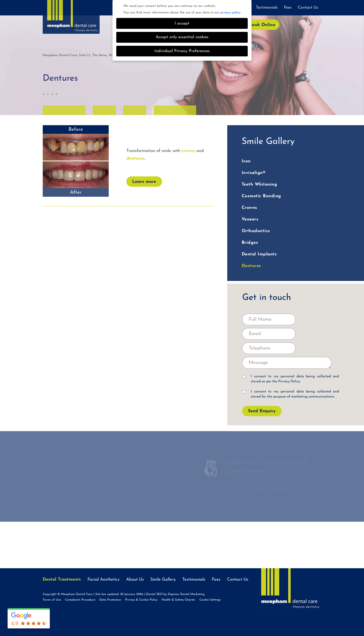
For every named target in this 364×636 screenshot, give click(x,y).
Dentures (251, 266)
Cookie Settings (210, 600)
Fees (288, 8)
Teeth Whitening (259, 184)
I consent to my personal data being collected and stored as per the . (291, 379)
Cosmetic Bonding (261, 196)
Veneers (250, 219)
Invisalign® (254, 173)
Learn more (144, 182)
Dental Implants (259, 254)
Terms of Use (52, 600)
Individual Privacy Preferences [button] (182, 51)
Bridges (250, 243)
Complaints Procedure (80, 600)
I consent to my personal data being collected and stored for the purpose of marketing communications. (291, 394)
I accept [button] (182, 24)
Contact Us (308, 8)
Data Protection (110, 600)
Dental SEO (154, 594)
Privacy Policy (289, 381)
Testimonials (267, 8)
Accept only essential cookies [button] (182, 37)
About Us (135, 579)
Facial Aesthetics (104, 579)
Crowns (249, 208)
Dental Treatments (62, 579)
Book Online (262, 25)
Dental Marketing (192, 594)
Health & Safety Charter (178, 600)
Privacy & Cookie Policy (141, 600)
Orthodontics (256, 231)
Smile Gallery (163, 579)
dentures (135, 158)
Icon (246, 161)
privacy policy (230, 13)
